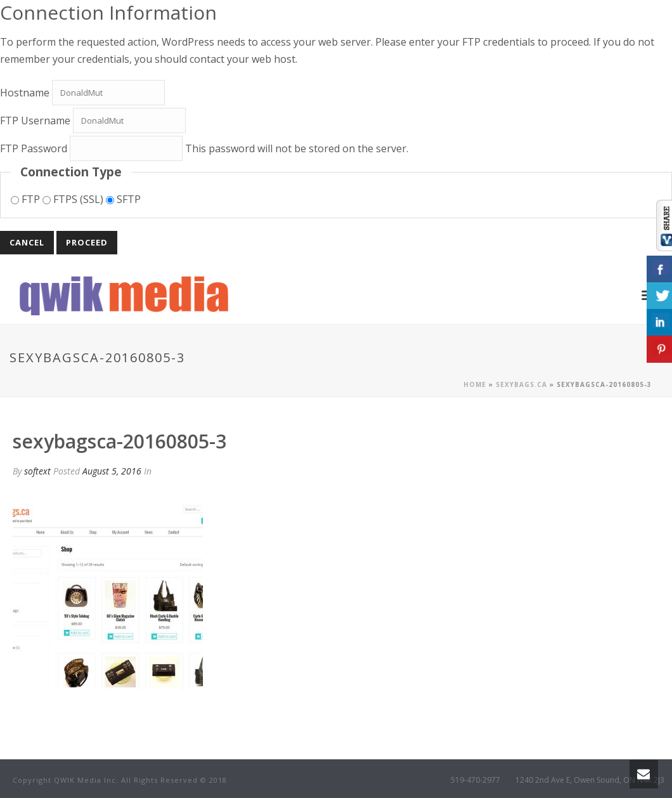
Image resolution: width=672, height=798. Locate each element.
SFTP (123, 199)
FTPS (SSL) (74, 199)
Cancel (27, 242)
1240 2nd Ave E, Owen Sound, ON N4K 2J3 (590, 780)
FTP (27, 199)
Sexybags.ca (521, 384)
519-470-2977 (475, 780)
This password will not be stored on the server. (204, 148)
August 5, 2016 (112, 471)
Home (475, 384)
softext (37, 471)
